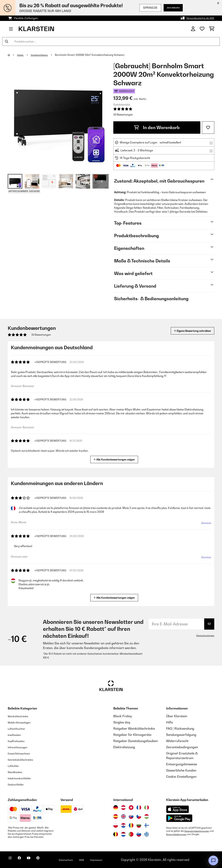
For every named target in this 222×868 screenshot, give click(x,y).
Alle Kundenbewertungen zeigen (116, 459)
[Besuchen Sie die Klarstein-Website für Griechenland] (147, 834)
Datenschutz (80, 860)
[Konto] (193, 29)
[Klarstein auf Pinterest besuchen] (49, 860)
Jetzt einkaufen (169, 8)
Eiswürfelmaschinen (22, 753)
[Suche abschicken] (7, 41)
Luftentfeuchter (19, 728)
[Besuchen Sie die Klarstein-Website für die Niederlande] (123, 834)
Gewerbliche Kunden (181, 770)
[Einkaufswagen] (212, 29)
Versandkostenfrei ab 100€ (197, 18)
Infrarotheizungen (21, 747)
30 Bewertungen (123, 115)
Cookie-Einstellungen (181, 777)
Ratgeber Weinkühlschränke (134, 728)
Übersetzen (204, 524)
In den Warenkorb (157, 128)
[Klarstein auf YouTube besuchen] (36, 860)
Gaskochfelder (18, 784)
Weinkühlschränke (21, 716)
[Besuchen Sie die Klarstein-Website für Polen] (116, 825)
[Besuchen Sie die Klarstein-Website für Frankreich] (139, 808)
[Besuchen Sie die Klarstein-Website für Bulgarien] (139, 825)
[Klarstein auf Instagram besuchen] (12, 860)
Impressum (117, 860)
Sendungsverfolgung (181, 735)
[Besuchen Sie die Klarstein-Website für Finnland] (147, 825)
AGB (99, 860)
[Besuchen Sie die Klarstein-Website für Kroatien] (123, 825)
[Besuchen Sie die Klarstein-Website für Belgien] (116, 834)
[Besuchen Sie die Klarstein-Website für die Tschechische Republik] (139, 816)
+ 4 (101, 181)
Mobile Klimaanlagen (23, 722)
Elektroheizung (124, 747)
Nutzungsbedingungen (183, 834)
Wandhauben (18, 772)
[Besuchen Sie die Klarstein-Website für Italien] (147, 808)
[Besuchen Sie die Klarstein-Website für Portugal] (131, 834)
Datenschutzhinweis (204, 635)
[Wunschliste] (202, 29)
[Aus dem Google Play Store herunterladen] (179, 818)
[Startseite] (13, 55)
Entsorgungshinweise (182, 764)
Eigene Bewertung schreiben (185, 331)
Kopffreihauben (19, 741)
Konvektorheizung (44, 55)
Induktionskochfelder (23, 778)
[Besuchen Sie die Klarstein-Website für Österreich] (123, 808)
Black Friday (123, 716)
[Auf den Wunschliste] (208, 128)
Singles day (122, 722)
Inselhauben (16, 735)
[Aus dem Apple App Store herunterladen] (178, 809)
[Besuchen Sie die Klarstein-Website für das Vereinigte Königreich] (123, 816)
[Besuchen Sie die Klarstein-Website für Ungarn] (147, 816)
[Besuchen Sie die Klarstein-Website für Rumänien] (131, 825)
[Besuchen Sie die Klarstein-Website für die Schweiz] (131, 808)
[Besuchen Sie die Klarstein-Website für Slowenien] (139, 834)
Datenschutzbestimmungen (199, 831)
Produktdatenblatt (122, 104)
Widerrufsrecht (177, 741)
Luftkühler (15, 766)
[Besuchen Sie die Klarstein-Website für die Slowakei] (131, 816)
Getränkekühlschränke (24, 759)
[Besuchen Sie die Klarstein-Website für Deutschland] (116, 808)
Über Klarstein (177, 716)
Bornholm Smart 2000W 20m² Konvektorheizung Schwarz (97, 55)
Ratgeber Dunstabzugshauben (136, 741)
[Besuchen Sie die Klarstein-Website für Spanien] (116, 816)
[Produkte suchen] (111, 41)
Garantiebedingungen (182, 747)
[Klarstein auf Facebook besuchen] (24, 860)
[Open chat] (213, 860)
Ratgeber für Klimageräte (132, 735)
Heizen (22, 55)
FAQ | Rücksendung (180, 728)
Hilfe (169, 722)
